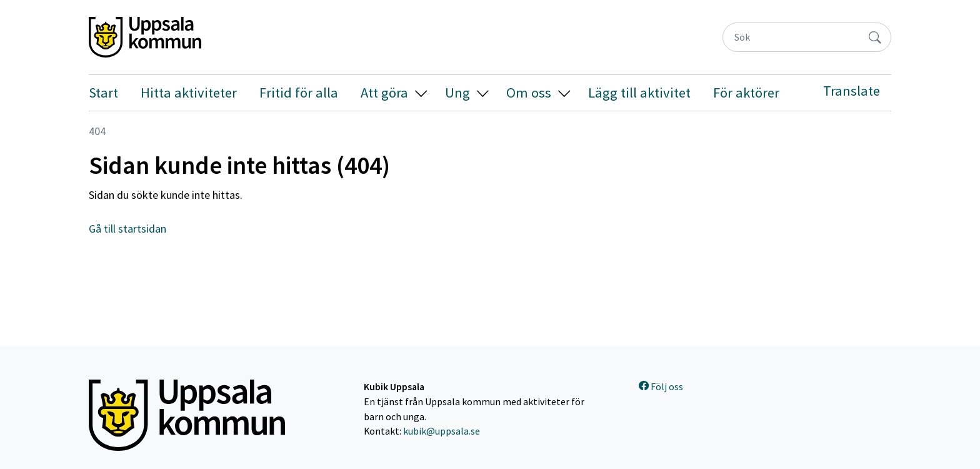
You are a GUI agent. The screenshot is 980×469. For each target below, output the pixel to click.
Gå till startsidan (127, 229)
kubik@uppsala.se (442, 431)
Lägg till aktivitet (639, 93)
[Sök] (791, 37)
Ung (457, 93)
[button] (421, 93)
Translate (852, 91)
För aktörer (746, 93)
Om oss (529, 93)
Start (103, 93)
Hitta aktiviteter (189, 93)
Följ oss (661, 387)
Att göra (384, 93)
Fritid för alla (299, 93)
